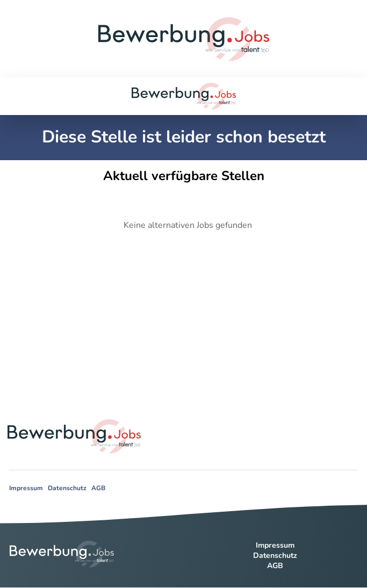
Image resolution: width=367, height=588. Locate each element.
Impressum (26, 488)
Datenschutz (67, 488)
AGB (98, 488)
